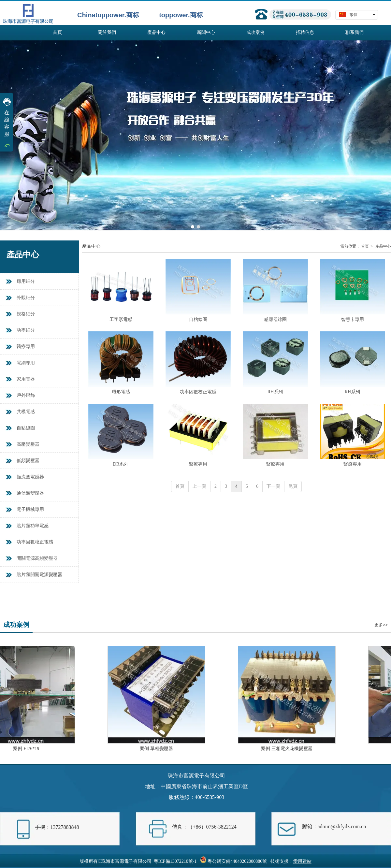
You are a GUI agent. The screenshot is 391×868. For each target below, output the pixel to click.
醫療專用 (198, 464)
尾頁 (293, 486)
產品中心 (383, 246)
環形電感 (121, 392)
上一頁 (199, 486)
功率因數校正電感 (198, 392)
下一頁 (273, 486)
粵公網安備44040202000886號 (237, 861)
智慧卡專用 (353, 319)
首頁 (365, 246)
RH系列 (275, 392)
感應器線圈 (275, 319)
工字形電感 (121, 319)
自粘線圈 (198, 319)
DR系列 (121, 464)
